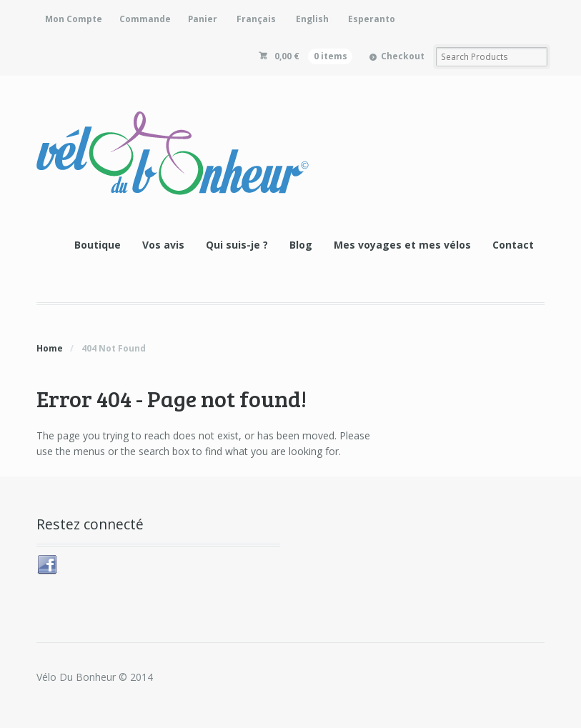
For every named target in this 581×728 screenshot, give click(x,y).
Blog (301, 245)
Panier (203, 19)
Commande (145, 19)
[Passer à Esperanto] (371, 19)
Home (50, 348)
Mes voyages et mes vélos (402, 245)
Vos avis (163, 245)
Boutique (98, 245)
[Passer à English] (311, 19)
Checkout (403, 56)
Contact (513, 245)
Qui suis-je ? (237, 245)
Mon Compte (74, 19)
